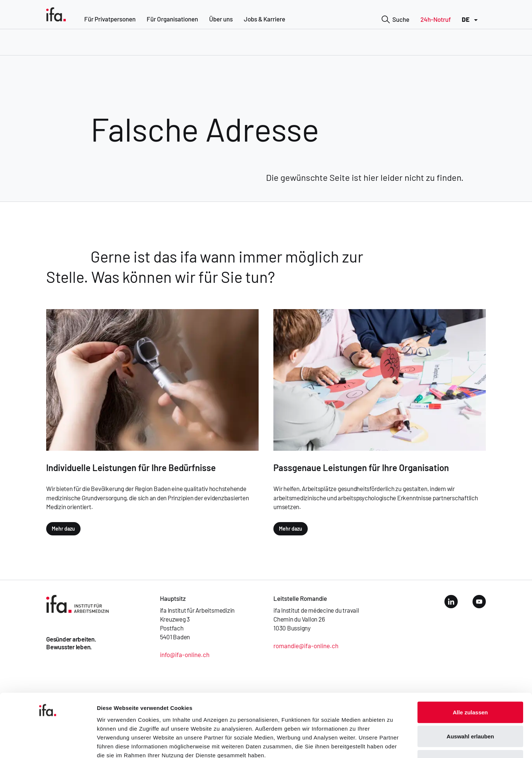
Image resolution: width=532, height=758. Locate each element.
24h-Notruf (436, 19)
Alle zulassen (470, 661)
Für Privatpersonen (110, 19)
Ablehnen (470, 709)
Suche (395, 20)
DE (471, 20)
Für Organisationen (172, 19)
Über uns (221, 19)
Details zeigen (393, 743)
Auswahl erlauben (470, 685)
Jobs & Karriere (265, 19)
